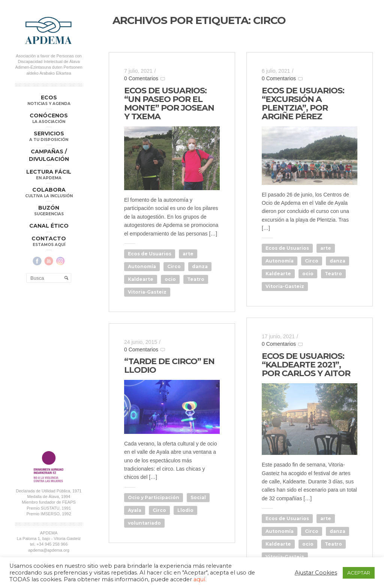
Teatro (196, 279)
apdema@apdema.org (49, 391)
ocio (170, 279)
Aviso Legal (70, 402)
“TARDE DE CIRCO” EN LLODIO (169, 366)
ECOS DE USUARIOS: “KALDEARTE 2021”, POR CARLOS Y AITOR (306, 365)
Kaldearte (141, 279)
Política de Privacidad (37, 402)
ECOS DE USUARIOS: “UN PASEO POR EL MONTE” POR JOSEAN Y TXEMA (169, 103)
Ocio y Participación (154, 497)
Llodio (185, 510)
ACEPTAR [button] (359, 573)
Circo (174, 266)
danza (200, 266)
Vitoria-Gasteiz (147, 292)
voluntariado (144, 523)
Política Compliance (49, 407)
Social (198, 497)
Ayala (135, 510)
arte (188, 254)
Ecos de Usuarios (150, 254)
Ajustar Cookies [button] (316, 573)
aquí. (200, 579)
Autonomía (142, 266)
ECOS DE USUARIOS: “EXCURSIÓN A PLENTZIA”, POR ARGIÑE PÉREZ (303, 103)
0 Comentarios (141, 78)
